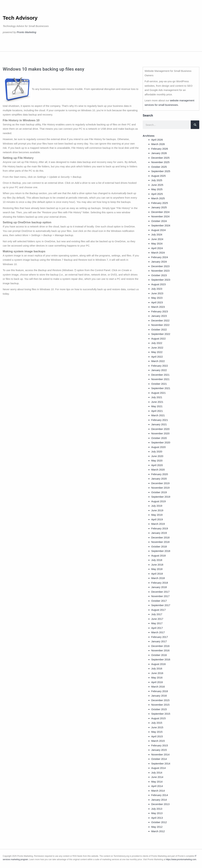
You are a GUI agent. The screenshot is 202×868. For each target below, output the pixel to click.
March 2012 (158, 831)
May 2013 (157, 813)
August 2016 (158, 664)
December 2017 (160, 592)
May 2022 (157, 352)
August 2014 (158, 768)
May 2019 (157, 515)
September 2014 (161, 764)
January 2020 (159, 479)
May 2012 (157, 827)
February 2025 (160, 203)
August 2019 (158, 501)
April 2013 (157, 818)
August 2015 (158, 718)
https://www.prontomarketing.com (181, 859)
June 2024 (157, 239)
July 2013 (157, 809)
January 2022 (159, 370)
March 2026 (158, 144)
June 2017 (157, 619)
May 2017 (157, 623)
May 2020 (157, 461)
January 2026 (159, 153)
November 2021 (160, 379)
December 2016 (160, 646)
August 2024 (158, 230)
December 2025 (160, 158)
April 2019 (157, 519)
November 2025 (160, 162)
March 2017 (158, 632)
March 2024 (158, 253)
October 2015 (159, 709)
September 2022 (161, 334)
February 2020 (160, 474)
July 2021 (157, 397)
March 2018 (158, 578)
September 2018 (161, 551)
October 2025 (159, 167)
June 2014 (157, 777)
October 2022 (159, 330)
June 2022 (157, 348)
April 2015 (157, 736)
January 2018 (159, 587)
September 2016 (161, 659)
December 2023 (160, 266)
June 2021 (157, 402)
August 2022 (158, 339)
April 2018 (157, 574)
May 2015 (157, 732)
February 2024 (160, 257)
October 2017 (159, 601)
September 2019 (161, 497)
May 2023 (157, 298)
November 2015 (160, 705)
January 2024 (159, 262)
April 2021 (157, 411)
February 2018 (160, 583)
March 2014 (158, 791)
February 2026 (160, 149)
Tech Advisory (20, 18)
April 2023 (157, 302)
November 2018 (160, 542)
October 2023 (159, 275)
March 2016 (158, 687)
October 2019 (159, 492)
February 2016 (160, 691)
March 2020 (158, 470)
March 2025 (158, 198)
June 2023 (157, 293)
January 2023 (159, 316)
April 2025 (157, 194)
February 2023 (160, 311)
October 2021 (159, 384)
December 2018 (160, 537)
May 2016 (157, 678)
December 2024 (160, 212)
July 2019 (157, 506)
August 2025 (158, 176)
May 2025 (157, 189)
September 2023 (161, 280)
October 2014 (159, 759)
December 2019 (160, 483)
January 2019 (159, 533)
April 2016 (157, 682)
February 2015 (160, 745)
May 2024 (157, 244)
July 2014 (157, 773)
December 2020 (160, 429)
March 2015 (158, 741)
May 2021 (157, 406)
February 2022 (160, 366)
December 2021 (160, 375)
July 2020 (157, 451)
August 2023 (158, 284)
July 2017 (157, 614)
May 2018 (157, 569)
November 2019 (160, 488)
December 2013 (160, 804)
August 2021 (158, 393)
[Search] (195, 125)
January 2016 (159, 696)
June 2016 (157, 673)
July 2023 (157, 289)
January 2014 (159, 800)
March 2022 (158, 361)
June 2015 (157, 727)
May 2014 (157, 782)
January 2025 (159, 207)
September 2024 (161, 225)
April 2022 (157, 357)
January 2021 (159, 424)
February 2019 (160, 528)
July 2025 (157, 180)
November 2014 (160, 754)
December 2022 (160, 320)
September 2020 (161, 442)
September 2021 (161, 388)
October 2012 (159, 822)
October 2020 (159, 438)
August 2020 (158, 447)
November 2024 (160, 216)
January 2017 (159, 641)
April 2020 (157, 465)
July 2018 (157, 560)
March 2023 (158, 307)
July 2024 (157, 234)
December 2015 (160, 700)
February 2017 (160, 637)
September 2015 (161, 714)
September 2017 (161, 605)
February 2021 (160, 420)
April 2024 (157, 248)
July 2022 (157, 343)
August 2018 (158, 556)
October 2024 (159, 221)
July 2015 (157, 723)
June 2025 (157, 185)
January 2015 (159, 750)
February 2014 (160, 795)
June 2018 (157, 565)
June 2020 (157, 456)
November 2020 (160, 433)
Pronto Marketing (26, 32)
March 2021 (158, 415)
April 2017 (157, 628)
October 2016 (159, 655)
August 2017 (158, 610)
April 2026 (157, 140)
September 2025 (161, 171)
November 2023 (160, 271)
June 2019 (157, 510)
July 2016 (157, 668)
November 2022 (160, 325)
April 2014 (157, 786)
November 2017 (160, 596)
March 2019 (158, 524)
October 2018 (159, 547)
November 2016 (160, 650)
